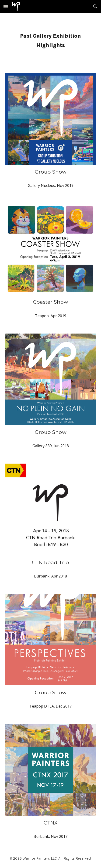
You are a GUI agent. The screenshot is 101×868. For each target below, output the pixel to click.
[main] (50, 40)
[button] (6, 6)
